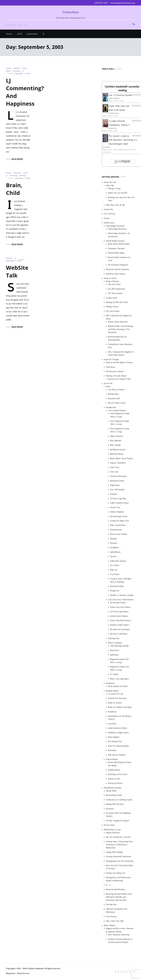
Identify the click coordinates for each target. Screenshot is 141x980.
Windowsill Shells (117, 586)
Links (25, 173)
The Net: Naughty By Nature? (118, 821)
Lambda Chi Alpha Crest (120, 521)
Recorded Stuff (114, 399)
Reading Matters (112, 691)
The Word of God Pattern (120, 629)
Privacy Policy (109, 825)
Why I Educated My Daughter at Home (119, 317)
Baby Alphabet (116, 441)
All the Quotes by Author (118, 686)
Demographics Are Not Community (120, 861)
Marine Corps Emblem (119, 534)
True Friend (115, 574)
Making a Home (112, 307)
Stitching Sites (114, 638)
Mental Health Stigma (116, 253)
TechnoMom (70, 12)
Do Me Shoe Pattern (118, 603)
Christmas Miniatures (118, 476)
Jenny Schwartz (115, 98)
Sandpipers (114, 547)
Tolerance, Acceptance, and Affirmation (117, 910)
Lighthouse (114, 655)
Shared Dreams (112, 759)
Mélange (113, 539)
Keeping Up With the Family (117, 302)
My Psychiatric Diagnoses (118, 265)
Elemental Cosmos (117, 481)
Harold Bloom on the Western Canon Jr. (120, 718)
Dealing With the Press (115, 804)
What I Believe (110, 925)
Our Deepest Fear (115, 741)
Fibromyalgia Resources (117, 229)
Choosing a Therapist (116, 248)
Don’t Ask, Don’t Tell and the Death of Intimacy (120, 867)
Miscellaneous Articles (113, 788)
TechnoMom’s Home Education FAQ (120, 346)
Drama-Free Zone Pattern (120, 607)
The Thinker (115, 565)
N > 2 (108, 885)
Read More (17, 159)
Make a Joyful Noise (118, 525)
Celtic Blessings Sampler (120, 646)
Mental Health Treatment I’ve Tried (119, 259)
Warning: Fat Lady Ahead (116, 376)
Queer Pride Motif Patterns (121, 621)
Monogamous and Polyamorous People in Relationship (118, 879)
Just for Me (108, 383)
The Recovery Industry (115, 371)
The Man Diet (111, 905)
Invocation (112, 724)
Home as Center (110, 278)
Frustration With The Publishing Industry (118, 815)
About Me (110, 185)
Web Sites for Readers (117, 755)
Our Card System (113, 311)
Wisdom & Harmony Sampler (122, 595)
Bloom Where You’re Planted (121, 459)
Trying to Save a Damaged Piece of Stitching (121, 580)
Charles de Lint (115, 113)
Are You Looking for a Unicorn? (119, 837)
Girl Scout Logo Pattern (119, 612)
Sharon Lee (114, 128)
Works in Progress (115, 643)
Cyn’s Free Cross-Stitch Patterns (121, 600)
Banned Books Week (114, 795)
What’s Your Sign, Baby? (120, 679)
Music (108, 387)
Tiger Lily (114, 570)
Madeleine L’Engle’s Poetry (119, 733)
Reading (23, 176)
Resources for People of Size (119, 379)
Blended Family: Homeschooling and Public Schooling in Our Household (121, 329)
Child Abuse (111, 367)
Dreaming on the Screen (118, 774)
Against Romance (113, 833)
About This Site (110, 182)
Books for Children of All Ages (120, 707)
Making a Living (114, 189)
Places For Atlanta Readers (118, 746)
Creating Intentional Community (119, 857)
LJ (23, 71)
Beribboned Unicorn (118, 450)
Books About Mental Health (119, 244)
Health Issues (109, 223)
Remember (112, 750)
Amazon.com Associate (117, 698)
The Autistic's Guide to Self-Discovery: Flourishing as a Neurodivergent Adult (123, 140)
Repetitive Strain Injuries (116, 274)
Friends (107, 218)
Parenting (14, 176)
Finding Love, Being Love (116, 873)
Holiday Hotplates (117, 512)
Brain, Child (14, 189)
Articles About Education (118, 322)
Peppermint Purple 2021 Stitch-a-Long (120, 661)
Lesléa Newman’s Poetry (118, 728)
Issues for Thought (111, 359)
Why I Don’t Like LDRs (115, 921)
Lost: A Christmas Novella (120, 95)
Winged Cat (115, 591)
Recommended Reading (115, 889)
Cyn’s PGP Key (110, 214)
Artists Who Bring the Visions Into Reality (120, 764)
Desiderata (112, 712)
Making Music (113, 394)
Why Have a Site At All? (115, 205)
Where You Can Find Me (118, 193)
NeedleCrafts (111, 407)
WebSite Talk (17, 271)
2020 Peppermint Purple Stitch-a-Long (120, 415)
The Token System (115, 293)
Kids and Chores (114, 284)
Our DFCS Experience (117, 289)
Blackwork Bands (117, 454)
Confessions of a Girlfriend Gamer (119, 800)
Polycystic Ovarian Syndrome (118, 269)
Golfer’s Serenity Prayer (119, 503)
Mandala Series (116, 530)
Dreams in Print (114, 779)
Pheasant (114, 543)
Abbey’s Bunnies (117, 436)
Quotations (110, 683)
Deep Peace (115, 650)
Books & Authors (115, 703)
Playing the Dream (115, 783)
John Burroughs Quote (119, 516)
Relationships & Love (112, 830)
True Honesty (111, 917)
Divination (110, 809)
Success (113, 556)
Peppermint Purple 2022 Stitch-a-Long (120, 668)
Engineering (115, 485)
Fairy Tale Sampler (117, 490)
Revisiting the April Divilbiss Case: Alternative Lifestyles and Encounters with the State (119, 897)
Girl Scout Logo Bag (118, 499)
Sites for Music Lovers (117, 403)
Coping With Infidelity (115, 852)
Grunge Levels (112, 298)
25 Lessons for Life (116, 694)
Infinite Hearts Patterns (119, 616)
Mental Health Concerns (115, 241)
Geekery (17, 68)
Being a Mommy (113, 281)
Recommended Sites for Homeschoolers (118, 338)
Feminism (17, 173)
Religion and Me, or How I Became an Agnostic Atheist (120, 930)
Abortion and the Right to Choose (119, 362)
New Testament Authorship (119, 935)
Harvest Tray (115, 507)
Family (9, 68)
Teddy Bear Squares (118, 561)
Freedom (114, 494)
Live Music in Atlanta (116, 390)
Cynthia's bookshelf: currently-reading (122, 89)
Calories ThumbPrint (118, 463)
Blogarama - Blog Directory (18, 973)
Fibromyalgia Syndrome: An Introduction (119, 235)
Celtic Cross (115, 467)
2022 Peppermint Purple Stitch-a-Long (120, 430)
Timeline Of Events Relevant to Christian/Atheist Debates (120, 941)
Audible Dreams (114, 770)
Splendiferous (115, 552)
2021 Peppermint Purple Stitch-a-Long (120, 423)
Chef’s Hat (114, 472)
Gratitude (16, 71)
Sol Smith (107, 147)
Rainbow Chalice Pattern (120, 625)
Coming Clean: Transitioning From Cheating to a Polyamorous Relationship (119, 845)
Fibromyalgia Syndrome (115, 226)
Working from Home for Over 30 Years (121, 199)
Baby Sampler (115, 445)
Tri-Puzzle (114, 674)
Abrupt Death (111, 791)
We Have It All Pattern (119, 634)
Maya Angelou (114, 737)
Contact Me (108, 209)
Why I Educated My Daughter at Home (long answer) (121, 353)
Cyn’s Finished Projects (117, 410)
